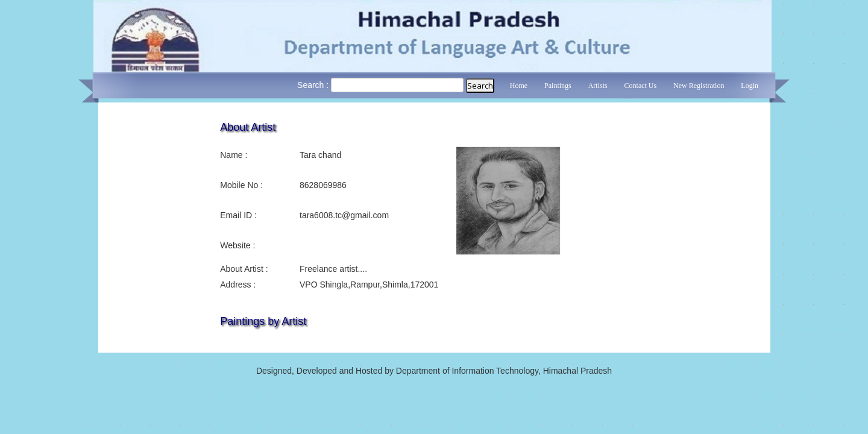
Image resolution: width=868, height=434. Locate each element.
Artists (598, 86)
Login (750, 86)
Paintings (558, 86)
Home (519, 86)
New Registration (699, 86)
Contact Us (641, 86)
